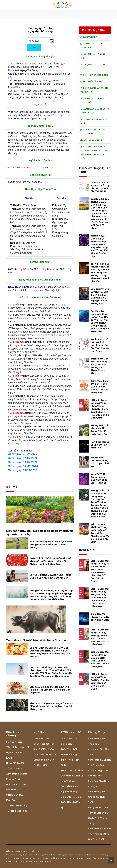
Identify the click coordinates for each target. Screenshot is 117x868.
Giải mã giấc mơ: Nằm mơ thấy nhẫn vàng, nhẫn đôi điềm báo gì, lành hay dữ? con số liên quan (100, 409)
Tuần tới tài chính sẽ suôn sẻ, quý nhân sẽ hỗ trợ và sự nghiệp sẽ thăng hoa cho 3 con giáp (50, 561)
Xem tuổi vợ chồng (44, 749)
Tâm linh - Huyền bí (18, 747)
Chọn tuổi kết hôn (44, 744)
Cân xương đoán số (72, 776)
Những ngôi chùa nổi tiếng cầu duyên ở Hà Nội (100, 462)
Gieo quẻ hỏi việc (71, 797)
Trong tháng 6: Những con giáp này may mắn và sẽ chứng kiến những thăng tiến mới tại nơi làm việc (100, 273)
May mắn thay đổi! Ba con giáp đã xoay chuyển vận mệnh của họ (40, 533)
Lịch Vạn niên (14, 742)
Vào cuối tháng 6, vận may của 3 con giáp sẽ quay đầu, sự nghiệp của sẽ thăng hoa (51, 706)
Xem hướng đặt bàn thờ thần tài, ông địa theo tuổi (99, 834)
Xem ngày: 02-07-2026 (23, 458)
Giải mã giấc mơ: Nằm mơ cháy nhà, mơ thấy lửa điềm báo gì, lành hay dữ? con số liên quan (100, 598)
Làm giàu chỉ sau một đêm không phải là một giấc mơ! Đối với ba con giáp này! (50, 690)
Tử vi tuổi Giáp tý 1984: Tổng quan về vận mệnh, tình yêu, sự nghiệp (100, 387)
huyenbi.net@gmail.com (27, 851)
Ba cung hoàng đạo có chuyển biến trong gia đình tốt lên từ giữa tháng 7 (51, 545)
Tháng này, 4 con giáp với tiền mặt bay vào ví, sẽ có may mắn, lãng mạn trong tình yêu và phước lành (100, 246)
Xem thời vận (69, 781)
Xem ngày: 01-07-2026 (23, 454)
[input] (40, 41)
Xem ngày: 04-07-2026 (23, 466)
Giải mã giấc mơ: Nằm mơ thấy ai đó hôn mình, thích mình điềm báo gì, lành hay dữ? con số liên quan (100, 571)
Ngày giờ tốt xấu (16, 763)
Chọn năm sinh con (45, 755)
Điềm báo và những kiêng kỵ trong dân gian (100, 617)
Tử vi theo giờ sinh (72, 770)
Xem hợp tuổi (41, 739)
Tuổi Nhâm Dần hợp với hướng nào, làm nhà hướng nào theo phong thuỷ (99, 366)
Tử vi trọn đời (69, 749)
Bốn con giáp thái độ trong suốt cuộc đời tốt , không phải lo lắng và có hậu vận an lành (100, 533)
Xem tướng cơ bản (17, 774)
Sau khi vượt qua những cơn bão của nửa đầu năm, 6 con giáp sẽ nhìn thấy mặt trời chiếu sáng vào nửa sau (50, 652)
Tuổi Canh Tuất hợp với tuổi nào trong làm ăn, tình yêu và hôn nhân (100, 345)
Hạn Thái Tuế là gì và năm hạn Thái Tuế (100, 445)
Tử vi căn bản (14, 768)
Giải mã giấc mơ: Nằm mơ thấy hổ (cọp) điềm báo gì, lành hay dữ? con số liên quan (100, 637)
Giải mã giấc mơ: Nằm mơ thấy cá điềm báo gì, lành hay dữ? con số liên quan (100, 682)
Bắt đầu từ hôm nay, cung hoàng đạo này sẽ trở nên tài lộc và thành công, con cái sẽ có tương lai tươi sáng (100, 321)
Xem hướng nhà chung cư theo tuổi (97, 797)
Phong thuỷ (13, 779)
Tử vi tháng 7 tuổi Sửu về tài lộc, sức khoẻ (36, 640)
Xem (34, 48)
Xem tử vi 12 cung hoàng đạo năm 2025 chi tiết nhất (99, 479)
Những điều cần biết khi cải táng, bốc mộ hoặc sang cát (100, 430)
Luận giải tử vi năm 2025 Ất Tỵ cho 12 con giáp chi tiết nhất (100, 187)
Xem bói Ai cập (69, 755)
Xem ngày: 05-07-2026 (23, 470)
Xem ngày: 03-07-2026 (23, 462)
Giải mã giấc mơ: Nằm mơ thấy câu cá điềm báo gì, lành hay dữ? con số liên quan (100, 659)
